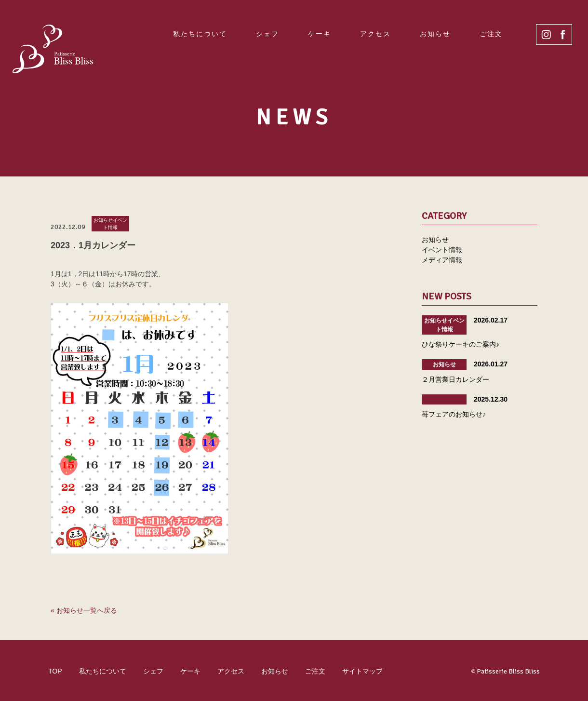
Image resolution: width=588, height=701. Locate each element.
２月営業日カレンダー (455, 379)
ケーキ (320, 34)
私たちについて (200, 34)
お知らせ (435, 34)
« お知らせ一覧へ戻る (84, 610)
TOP (55, 671)
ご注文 (491, 34)
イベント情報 (442, 250)
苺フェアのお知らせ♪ (454, 414)
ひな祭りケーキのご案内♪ (461, 344)
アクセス (375, 34)
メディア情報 (442, 260)
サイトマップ (362, 671)
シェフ (267, 34)
